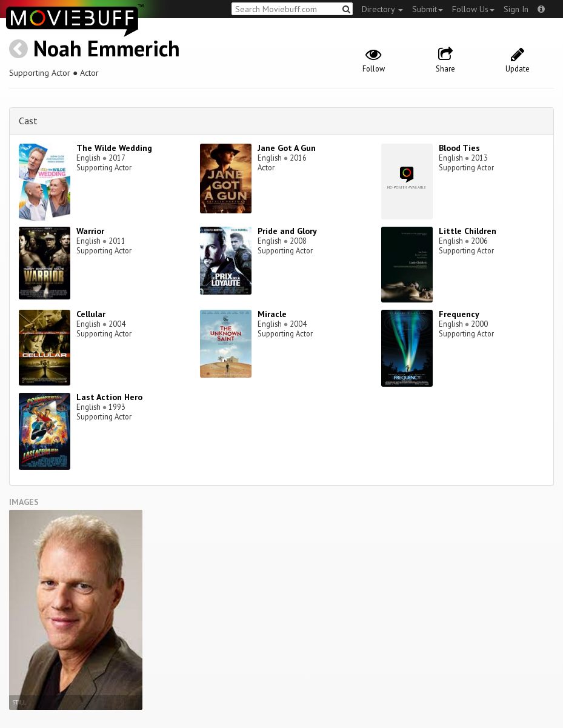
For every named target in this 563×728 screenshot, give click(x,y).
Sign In (516, 9)
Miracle (272, 314)
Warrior (90, 231)
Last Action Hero (109, 397)
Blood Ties (459, 148)
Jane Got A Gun (287, 148)
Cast (28, 121)
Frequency (459, 314)
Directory (382, 9)
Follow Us (473, 9)
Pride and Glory (287, 231)
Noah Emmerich (107, 48)
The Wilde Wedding (114, 148)
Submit (428, 9)
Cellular (91, 314)
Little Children (468, 231)
